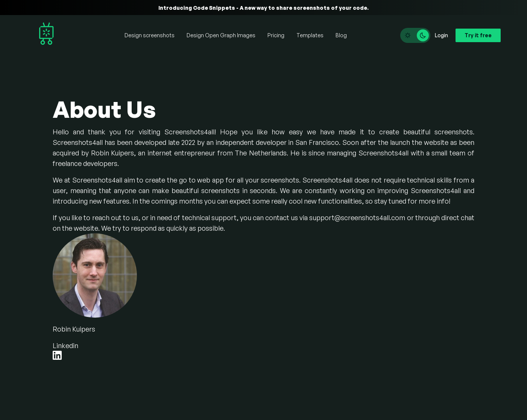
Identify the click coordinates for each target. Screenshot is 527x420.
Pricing (276, 35)
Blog (341, 35)
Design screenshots (150, 35)
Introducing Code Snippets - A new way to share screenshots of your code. (263, 8)
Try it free (478, 35)
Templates (310, 35)
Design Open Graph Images (221, 35)
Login (441, 35)
